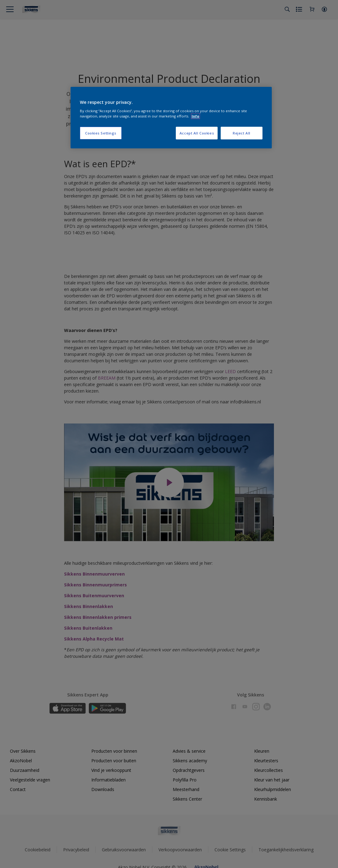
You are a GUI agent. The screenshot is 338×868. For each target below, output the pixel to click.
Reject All (242, 133)
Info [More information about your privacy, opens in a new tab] (195, 116)
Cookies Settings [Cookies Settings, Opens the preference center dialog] (101, 133)
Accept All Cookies (197, 133)
